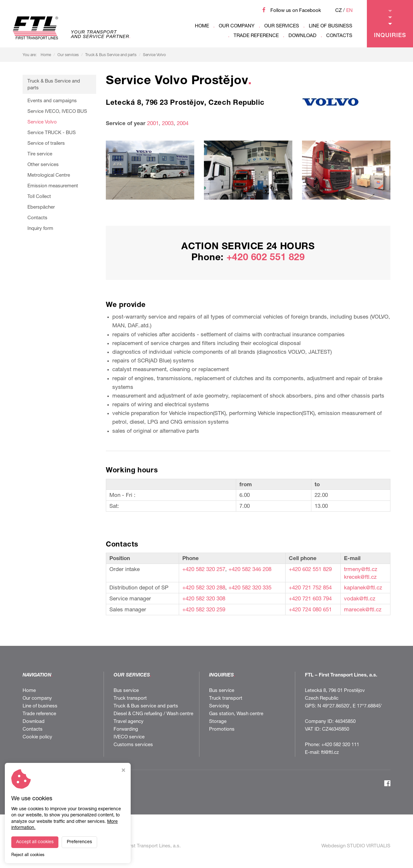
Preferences (79, 842)
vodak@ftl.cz (360, 599)
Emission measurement (53, 186)
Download (302, 36)
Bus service (126, 691)
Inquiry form (40, 229)
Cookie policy (37, 737)
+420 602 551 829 (266, 258)
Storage (218, 722)
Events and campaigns (52, 101)
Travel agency (129, 722)
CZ (338, 11)
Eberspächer (41, 207)
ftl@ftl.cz (330, 753)
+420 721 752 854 (310, 588)
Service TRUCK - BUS (52, 133)
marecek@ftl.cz (363, 610)
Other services (43, 165)
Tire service (40, 154)
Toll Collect (39, 197)
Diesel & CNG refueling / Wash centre (153, 714)
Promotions (222, 730)
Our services (282, 26)
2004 (183, 124)
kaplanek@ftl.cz (363, 588)
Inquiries (390, 24)
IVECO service (129, 737)
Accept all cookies (35, 842)
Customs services (133, 745)
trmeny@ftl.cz (361, 570)
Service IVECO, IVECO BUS (57, 112)
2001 (153, 124)
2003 (167, 124)
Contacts (339, 36)
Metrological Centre (49, 176)
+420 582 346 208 (250, 570)
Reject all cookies (28, 855)
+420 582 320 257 (204, 570)
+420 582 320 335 (250, 588)
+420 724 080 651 (310, 610)
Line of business (331, 26)
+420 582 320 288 (204, 588)
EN (349, 11)
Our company (237, 26)
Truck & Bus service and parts (146, 706)
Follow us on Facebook (296, 11)
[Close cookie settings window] (123, 771)
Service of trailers (46, 144)
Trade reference (256, 36)
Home (202, 26)
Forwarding (126, 730)
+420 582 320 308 (204, 599)
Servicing (219, 706)
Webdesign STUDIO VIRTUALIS (356, 846)
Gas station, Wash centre (236, 714)
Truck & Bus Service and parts (111, 55)
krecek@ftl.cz (360, 578)
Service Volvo (154, 55)
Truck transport (130, 699)
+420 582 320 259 (204, 610)
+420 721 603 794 (310, 599)
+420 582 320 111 (340, 745)
